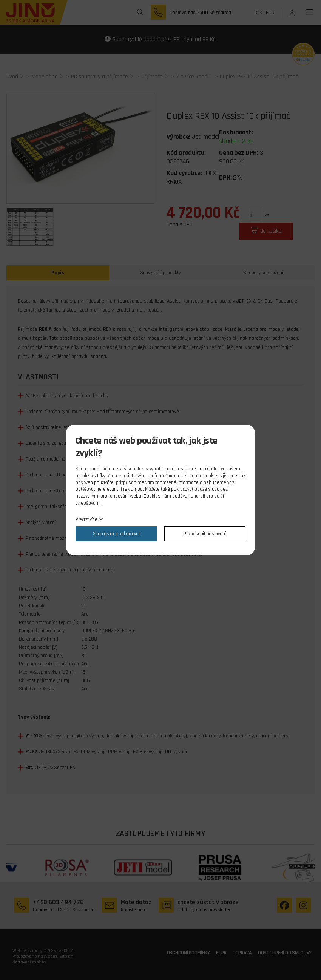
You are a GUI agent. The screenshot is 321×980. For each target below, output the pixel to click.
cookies (175, 469)
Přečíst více (86, 519)
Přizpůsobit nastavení (205, 534)
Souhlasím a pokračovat (117, 534)
